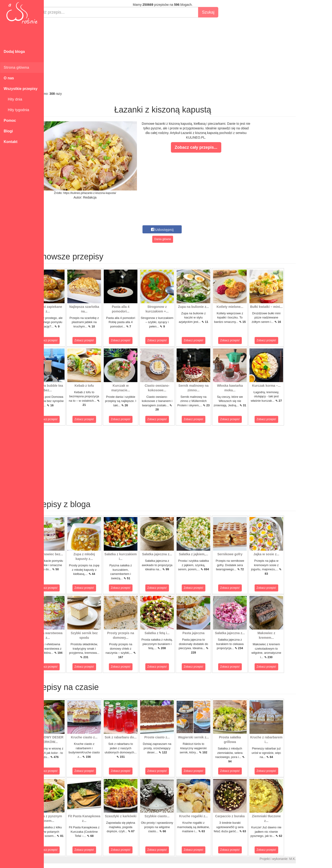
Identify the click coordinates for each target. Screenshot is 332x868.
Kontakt (11, 142)
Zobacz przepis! (64, 340)
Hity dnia (13, 99)
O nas (9, 78)
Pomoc (10, 120)
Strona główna (16, 67)
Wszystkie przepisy (21, 89)
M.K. (309, 859)
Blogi (8, 131)
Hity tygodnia (16, 110)
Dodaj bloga (14, 52)
